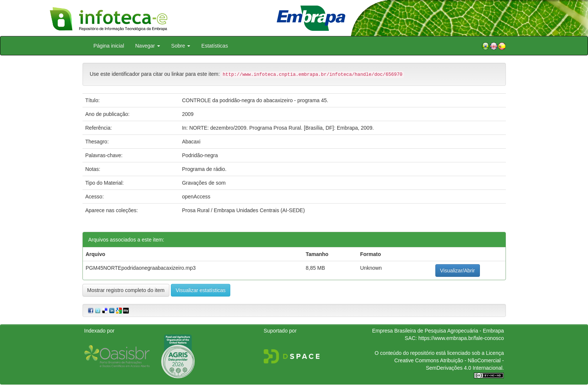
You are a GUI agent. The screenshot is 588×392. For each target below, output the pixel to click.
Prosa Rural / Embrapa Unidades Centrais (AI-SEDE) (243, 210)
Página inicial (109, 46)
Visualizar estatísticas (201, 290)
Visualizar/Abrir (458, 270)
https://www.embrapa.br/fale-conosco (461, 338)
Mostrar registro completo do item (126, 290)
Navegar (148, 46)
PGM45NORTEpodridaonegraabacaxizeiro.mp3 (141, 268)
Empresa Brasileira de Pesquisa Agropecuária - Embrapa (438, 331)
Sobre (181, 46)
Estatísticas (215, 46)
